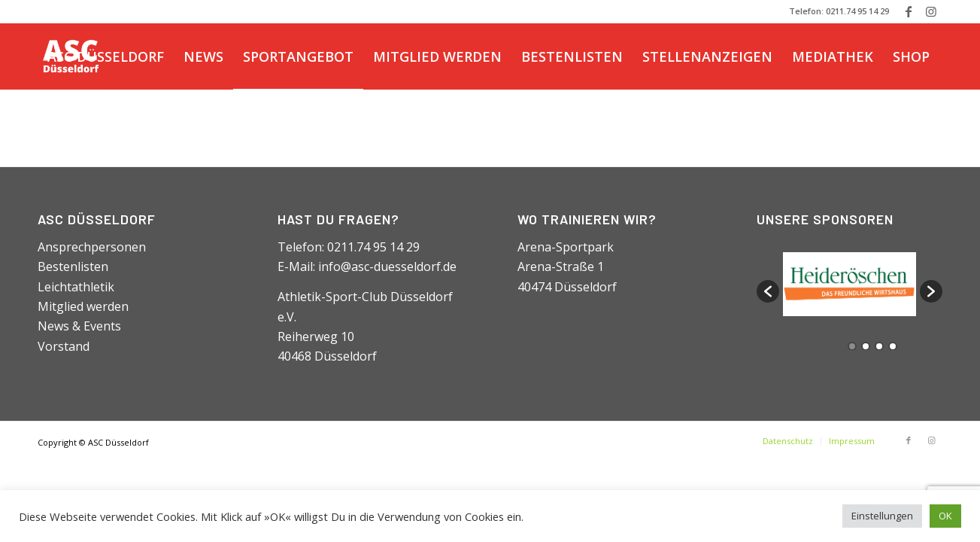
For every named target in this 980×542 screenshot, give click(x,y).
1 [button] (852, 346)
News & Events (79, 326)
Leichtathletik (76, 287)
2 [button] (866, 346)
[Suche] (139, 123)
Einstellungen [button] (882, 516)
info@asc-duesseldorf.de (387, 266)
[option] (850, 284)
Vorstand (64, 346)
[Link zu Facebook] (908, 11)
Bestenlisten (73, 266)
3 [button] (879, 346)
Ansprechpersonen (92, 247)
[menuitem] (106, 56)
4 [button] (893, 346)
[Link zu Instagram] (931, 11)
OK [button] (945, 516)
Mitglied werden (83, 306)
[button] (768, 291)
